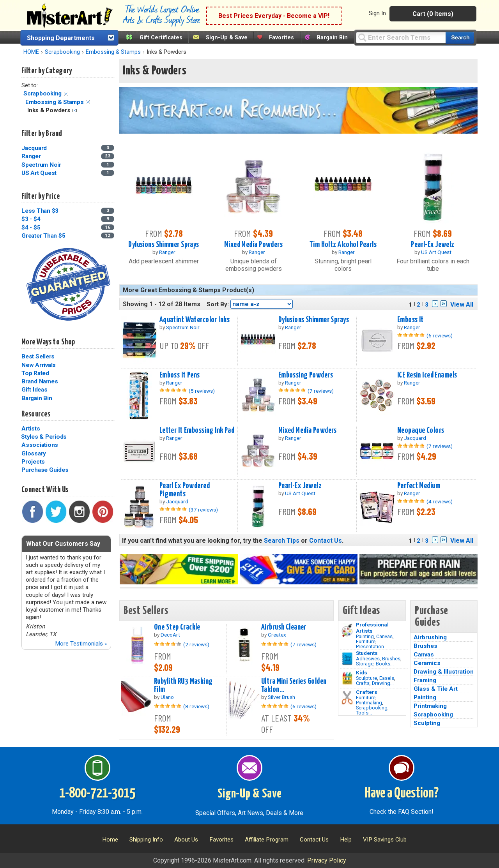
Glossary (34, 453)
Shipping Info (146, 840)
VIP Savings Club (385, 840)
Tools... (364, 713)
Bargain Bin (332, 38)
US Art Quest (39, 173)
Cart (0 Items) (433, 14)
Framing (425, 680)
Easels (387, 678)
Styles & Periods (44, 437)
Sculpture (366, 678)
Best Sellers (38, 356)
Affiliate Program (267, 840)
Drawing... (383, 683)
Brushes (391, 659)
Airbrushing (430, 637)
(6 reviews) (440, 335)
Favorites (281, 38)
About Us (186, 840)
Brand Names (40, 381)
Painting (365, 636)
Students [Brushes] (367, 653)
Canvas (384, 636)
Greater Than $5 (43, 236)
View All (462, 304)
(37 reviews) (203, 510)
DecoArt (170, 635)
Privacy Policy (327, 860)
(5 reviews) (202, 391)
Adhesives (368, 659)
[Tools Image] (347, 698)
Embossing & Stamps (113, 52)
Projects (33, 462)
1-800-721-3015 (97, 794)
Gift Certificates (161, 38)
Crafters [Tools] (367, 692)
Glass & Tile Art (436, 689)
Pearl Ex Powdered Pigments (185, 490)
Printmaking (369, 703)
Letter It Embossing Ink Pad (197, 430)
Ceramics (427, 663)
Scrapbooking (62, 52)
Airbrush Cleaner (284, 627)
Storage (365, 664)
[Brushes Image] (347, 659)
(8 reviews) (196, 706)
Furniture (366, 641)
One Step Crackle (177, 627)
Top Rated (35, 373)
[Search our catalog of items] (460, 38)
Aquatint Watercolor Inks (195, 320)
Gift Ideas (35, 390)
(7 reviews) (321, 391)
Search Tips (282, 541)
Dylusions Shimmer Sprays (164, 245)
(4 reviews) (440, 501)
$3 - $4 (31, 219)
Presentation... (372, 647)
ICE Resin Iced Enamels (427, 375)
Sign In (377, 13)
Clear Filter (66, 94)
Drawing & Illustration (444, 672)
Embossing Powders (306, 375)
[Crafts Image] (347, 678)
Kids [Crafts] (362, 672)
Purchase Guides (45, 470)
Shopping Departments (61, 38)
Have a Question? (402, 794)
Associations (40, 445)
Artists (31, 429)
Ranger (31, 156)
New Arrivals (39, 365)
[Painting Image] (347, 630)
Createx (277, 635)
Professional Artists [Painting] (372, 628)
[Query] (401, 37)
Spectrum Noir (41, 165)
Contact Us (326, 541)
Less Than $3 (40, 211)
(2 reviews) (196, 644)
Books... (385, 664)
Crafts (363, 683)
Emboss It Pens (180, 375)
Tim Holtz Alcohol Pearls (343, 245)
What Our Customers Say (63, 544)
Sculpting (427, 723)
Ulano (167, 697)
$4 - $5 (31, 228)
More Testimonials (81, 644)
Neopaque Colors (421, 430)
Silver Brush (281, 697)
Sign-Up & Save (227, 38)
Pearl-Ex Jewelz (433, 245)
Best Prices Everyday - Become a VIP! (274, 16)
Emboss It (411, 320)
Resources (36, 414)
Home (110, 840)
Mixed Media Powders (253, 245)
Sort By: (218, 304)
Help (346, 840)
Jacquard (34, 148)
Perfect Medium (419, 486)
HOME (31, 52)
